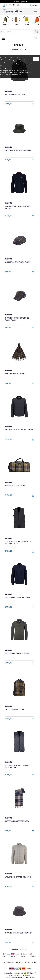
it (14, 5)
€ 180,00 (8, 551)
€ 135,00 (8, 216)
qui (1, 66)
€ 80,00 (8, 383)
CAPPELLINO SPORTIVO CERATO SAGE (18, 150)
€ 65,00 (8, 327)
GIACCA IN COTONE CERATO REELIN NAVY (19, 430)
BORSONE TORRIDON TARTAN (15, 486)
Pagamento (20, 962)
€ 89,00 (8, 272)
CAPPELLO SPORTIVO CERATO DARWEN (18, 933)
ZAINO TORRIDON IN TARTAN (15, 709)
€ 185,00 (8, 607)
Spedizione (11, 962)
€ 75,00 (8, 160)
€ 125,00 (8, 719)
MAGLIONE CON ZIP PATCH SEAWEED (17, 653)
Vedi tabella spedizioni (20, 2)
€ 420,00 (8, 104)
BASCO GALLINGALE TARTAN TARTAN (18, 262)
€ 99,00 (8, 942)
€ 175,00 (8, 495)
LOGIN (35, 5)
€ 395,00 (8, 439)
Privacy (28, 962)
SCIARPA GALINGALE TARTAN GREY (17, 821)
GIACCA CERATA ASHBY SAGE (15, 94)
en (18, 5)
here (20, 75)
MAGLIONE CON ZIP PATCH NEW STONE (18, 877)
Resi (4, 962)
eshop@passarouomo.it (14, 977)
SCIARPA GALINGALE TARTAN (15, 374)
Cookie (34, 962)
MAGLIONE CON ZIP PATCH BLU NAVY (17, 598)
